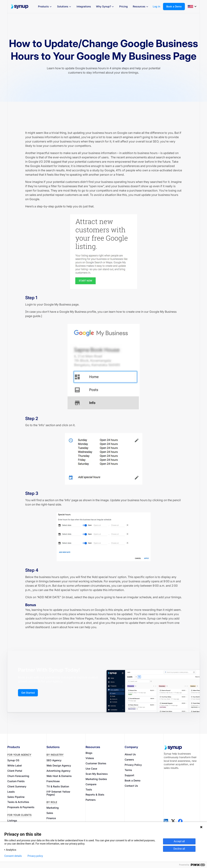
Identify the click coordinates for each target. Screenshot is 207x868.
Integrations (84, 6)
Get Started (28, 693)
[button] (45, 6)
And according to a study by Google (90, 170)
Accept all (179, 841)
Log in (156, 6)
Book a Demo (174, 6)
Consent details (13, 856)
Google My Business (57, 304)
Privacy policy (35, 856)
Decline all (179, 849)
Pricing (123, 6)
